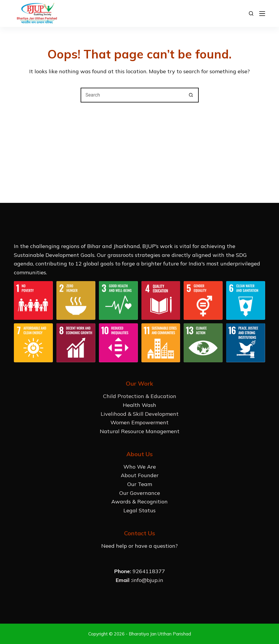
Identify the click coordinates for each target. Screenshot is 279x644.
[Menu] (262, 14)
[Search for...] (132, 95)
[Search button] (191, 95)
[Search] (251, 13)
